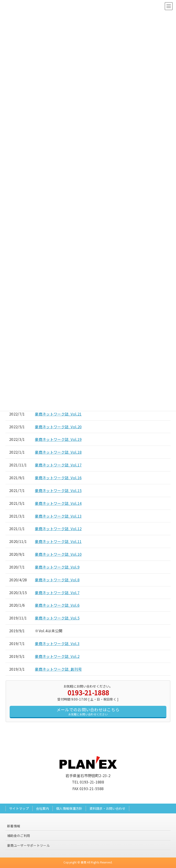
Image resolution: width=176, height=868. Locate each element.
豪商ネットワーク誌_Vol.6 (57, 605)
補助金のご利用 (19, 836)
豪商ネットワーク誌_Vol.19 (58, 439)
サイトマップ (19, 808)
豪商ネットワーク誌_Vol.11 (58, 541)
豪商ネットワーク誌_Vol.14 (58, 503)
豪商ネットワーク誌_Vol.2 (57, 656)
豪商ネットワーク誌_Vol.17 (58, 465)
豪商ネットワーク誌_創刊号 (58, 669)
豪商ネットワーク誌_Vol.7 (57, 593)
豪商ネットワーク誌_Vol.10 (58, 554)
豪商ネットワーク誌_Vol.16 (58, 478)
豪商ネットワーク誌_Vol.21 (58, 414)
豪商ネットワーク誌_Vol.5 (57, 618)
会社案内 (43, 808)
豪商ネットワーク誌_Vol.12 (58, 529)
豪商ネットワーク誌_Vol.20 (58, 427)
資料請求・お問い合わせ (107, 808)
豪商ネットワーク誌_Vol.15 (58, 490)
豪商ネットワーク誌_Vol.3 (57, 643)
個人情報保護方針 (69, 808)
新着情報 (14, 826)
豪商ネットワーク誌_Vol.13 (58, 516)
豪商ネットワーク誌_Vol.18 (58, 452)
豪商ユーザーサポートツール (28, 845)
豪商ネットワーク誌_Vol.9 (57, 567)
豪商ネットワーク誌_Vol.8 (57, 580)
